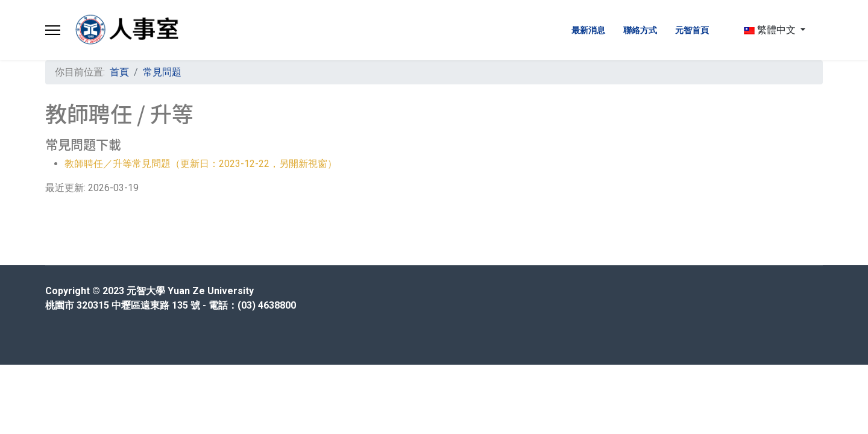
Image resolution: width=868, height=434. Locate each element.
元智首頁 (692, 30)
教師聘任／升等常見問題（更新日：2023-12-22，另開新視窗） (201, 164)
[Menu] (53, 30)
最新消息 (588, 30)
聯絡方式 (640, 30)
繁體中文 (770, 30)
